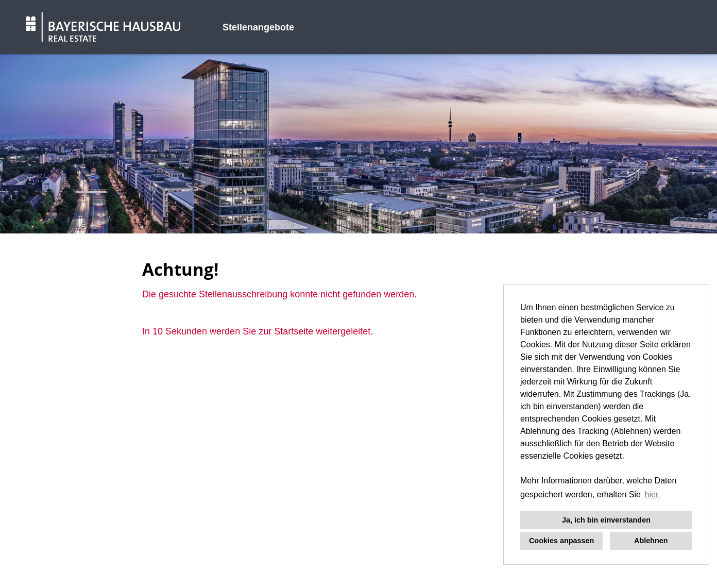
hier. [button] (653, 494)
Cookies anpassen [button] (561, 541)
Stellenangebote (258, 27)
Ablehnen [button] (651, 541)
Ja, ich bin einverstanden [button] (606, 520)
